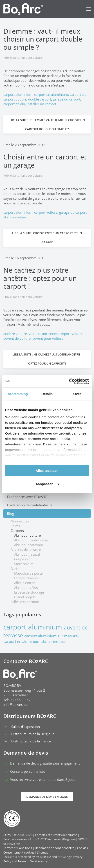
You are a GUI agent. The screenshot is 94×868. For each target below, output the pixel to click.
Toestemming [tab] (17, 394)
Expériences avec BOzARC (27, 497)
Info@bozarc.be (15, 704)
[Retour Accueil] (23, 9)
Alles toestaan (47, 471)
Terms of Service (29, 861)
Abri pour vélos (26, 587)
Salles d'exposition (25, 602)
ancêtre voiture (15, 334)
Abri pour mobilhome (31, 540)
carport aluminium (18, 94)
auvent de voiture (17, 338)
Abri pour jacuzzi (27, 554)
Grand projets (25, 597)
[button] (88, 9)
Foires (15, 526)
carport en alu (14, 104)
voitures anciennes (43, 334)
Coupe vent (23, 559)
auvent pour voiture (48, 338)
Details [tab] (47, 394)
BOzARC (9, 835)
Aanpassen (47, 484)
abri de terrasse (53, 641)
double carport (40, 99)
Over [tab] (77, 394)
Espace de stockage (29, 592)
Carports (17, 531)
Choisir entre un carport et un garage (45, 161)
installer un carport (41, 104)
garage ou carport (67, 99)
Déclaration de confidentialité (30, 505)
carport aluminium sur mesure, (51, 636)
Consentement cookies (19, 852)
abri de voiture (15, 217)
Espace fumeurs (26, 578)
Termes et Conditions (18, 848)
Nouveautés (20, 521)
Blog (10, 513)
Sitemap (43, 852)
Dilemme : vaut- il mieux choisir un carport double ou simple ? (43, 39)
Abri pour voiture (31, 58)
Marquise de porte (28, 573)
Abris (15, 569)
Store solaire (24, 564)
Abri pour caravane (29, 545)
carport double (15, 99)
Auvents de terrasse (26, 550)
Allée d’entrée (25, 583)
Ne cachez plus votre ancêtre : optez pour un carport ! (40, 278)
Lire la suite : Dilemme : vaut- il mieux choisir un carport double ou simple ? (47, 124)
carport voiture (46, 212)
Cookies (82, 848)
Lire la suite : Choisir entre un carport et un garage (47, 238)
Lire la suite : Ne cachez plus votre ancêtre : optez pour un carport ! (47, 359)
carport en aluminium (51, 94)
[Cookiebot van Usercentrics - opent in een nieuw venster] (69, 381)
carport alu (78, 94)
